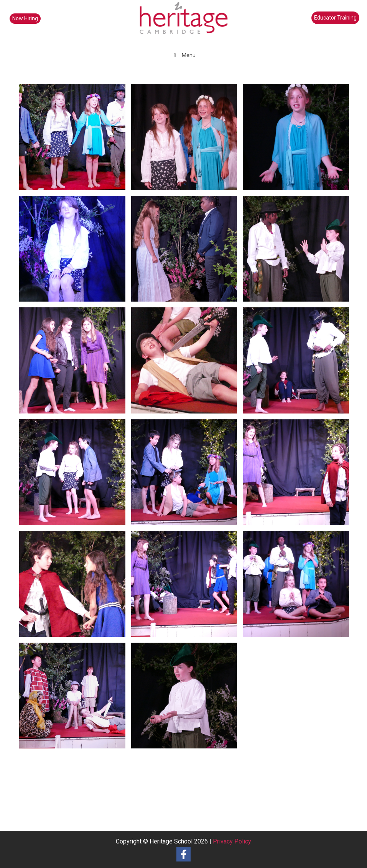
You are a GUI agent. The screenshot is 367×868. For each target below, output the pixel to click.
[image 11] (187, 140)
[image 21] (299, 587)
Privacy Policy (232, 841)
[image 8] (75, 363)
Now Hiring (25, 18)
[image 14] (75, 140)
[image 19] (299, 475)
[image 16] (187, 587)
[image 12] (75, 699)
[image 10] (187, 363)
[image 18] (299, 363)
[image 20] (75, 475)
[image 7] (75, 587)
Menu (183, 55)
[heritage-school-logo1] (183, 23)
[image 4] (187, 252)
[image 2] (75, 252)
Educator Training (335, 18)
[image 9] (187, 699)
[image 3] (299, 140)
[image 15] (187, 475)
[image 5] (299, 252)
